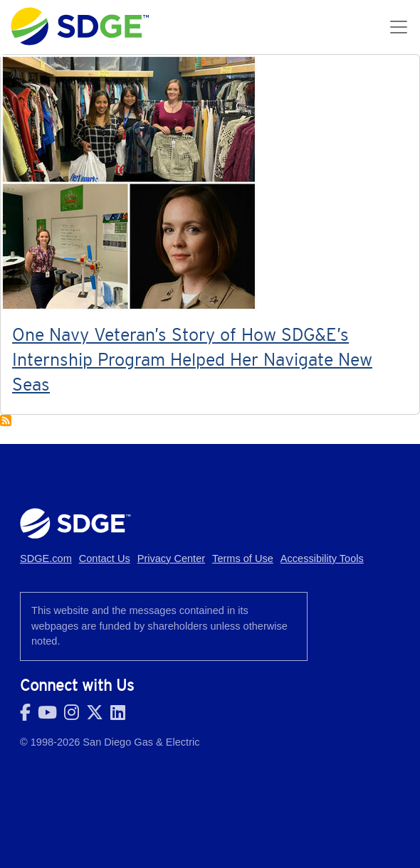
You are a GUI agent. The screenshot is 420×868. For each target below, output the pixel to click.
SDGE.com (46, 559)
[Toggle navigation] (399, 27)
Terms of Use (243, 559)
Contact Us (105, 559)
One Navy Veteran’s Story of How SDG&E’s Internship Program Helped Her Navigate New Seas (192, 359)
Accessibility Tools (322, 559)
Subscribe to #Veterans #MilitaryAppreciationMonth (6, 420)
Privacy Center (171, 559)
